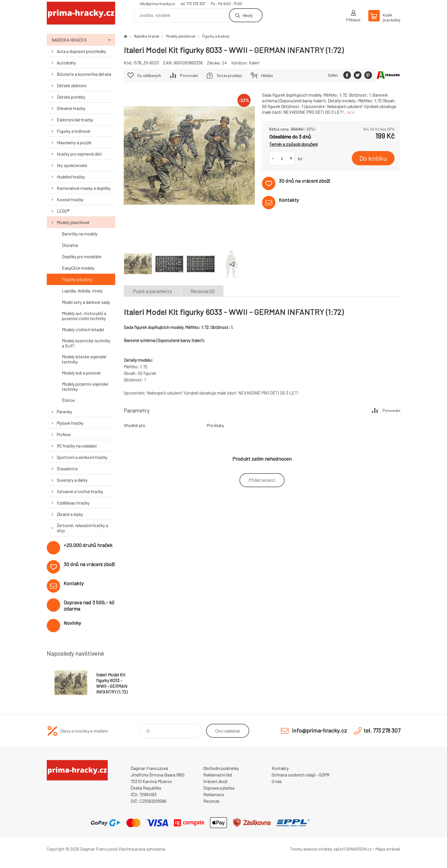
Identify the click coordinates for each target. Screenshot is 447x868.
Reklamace (214, 794)
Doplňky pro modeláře (82, 257)
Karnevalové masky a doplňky (84, 188)
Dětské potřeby (71, 97)
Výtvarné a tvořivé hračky (80, 491)
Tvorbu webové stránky (311, 849)
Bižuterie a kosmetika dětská (84, 74)
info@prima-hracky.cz (157, 4)
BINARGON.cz (359, 849)
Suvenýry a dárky (72, 480)
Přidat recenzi (262, 480)
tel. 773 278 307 (193, 4)
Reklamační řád (218, 775)
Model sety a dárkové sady (86, 302)
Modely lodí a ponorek (81, 373)
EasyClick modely (78, 268)
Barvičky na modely (80, 234)
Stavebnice (67, 469)
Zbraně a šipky (70, 514)
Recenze (211, 801)
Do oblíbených (149, 75)
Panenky (64, 412)
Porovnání (189, 75)
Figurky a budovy (77, 279)
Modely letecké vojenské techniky (84, 359)
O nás (277, 781)
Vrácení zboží (215, 781)
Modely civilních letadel (83, 330)
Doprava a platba (219, 788)
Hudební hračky (71, 177)
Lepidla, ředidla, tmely (82, 291)
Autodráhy (66, 63)
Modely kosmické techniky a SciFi (86, 343)
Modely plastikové (73, 222)
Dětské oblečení (72, 86)
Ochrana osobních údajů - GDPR (301, 775)
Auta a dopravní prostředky (81, 51)
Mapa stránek (388, 849)
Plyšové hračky (70, 423)
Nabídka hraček (83, 40)
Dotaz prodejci (229, 75)
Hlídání (267, 75)
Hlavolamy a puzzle (74, 143)
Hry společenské (72, 165)
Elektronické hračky (75, 120)
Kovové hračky (70, 200)
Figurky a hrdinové (74, 131)
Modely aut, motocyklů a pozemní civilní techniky (84, 316)
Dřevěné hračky (71, 108)
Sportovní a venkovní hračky (82, 457)
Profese (64, 434)
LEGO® (63, 211)
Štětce (68, 400)
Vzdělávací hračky (73, 503)
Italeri (254, 63)
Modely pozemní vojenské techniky (85, 387)
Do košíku (373, 158)
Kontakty (280, 768)
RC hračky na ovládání (77, 446)
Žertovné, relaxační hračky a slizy (82, 528)
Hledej (247, 15)
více (351, 112)
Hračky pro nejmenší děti (79, 154)
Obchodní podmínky (221, 768)
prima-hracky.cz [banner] (81, 13)
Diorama (70, 245)
